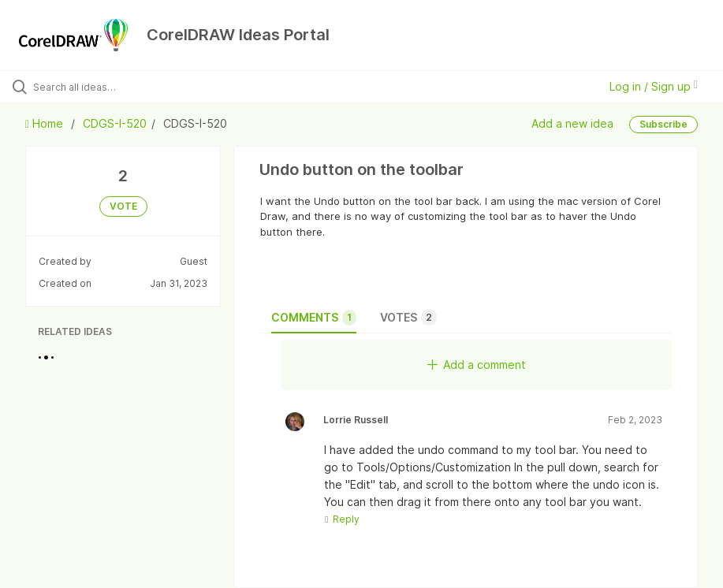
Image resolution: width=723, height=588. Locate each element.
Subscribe (663, 124)
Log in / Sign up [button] (654, 86)
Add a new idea (572, 123)
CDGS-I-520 (115, 123)
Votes (408, 318)
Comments (314, 318)
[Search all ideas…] (106, 87)
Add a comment (477, 365)
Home (46, 123)
